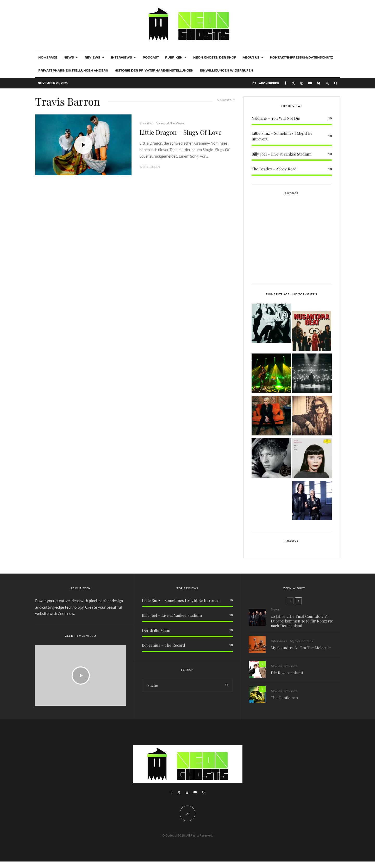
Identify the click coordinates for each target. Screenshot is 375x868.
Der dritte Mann (156, 630)
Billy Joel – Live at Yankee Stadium (282, 154)
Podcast (151, 57)
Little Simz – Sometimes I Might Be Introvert (181, 600)
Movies (276, 667)
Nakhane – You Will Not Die (276, 118)
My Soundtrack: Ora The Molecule (301, 648)
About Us (251, 57)
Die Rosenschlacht (287, 673)
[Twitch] (203, 792)
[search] (227, 685)
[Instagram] (302, 83)
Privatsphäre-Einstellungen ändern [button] (73, 70)
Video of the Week (170, 123)
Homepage (48, 57)
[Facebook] (285, 83)
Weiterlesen (150, 167)
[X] (293, 83)
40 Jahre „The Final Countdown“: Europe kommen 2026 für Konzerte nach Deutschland (302, 621)
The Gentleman (284, 700)
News (69, 57)
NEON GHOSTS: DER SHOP (215, 57)
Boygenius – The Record (164, 645)
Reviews (92, 57)
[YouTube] (310, 83)
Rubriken (174, 57)
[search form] (182, 685)
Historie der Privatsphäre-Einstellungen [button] (154, 70)
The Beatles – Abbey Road (274, 169)
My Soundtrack (302, 641)
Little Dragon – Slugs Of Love (180, 132)
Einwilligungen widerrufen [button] (226, 70)
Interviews (121, 57)
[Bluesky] (319, 83)
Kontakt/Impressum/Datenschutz (302, 57)
